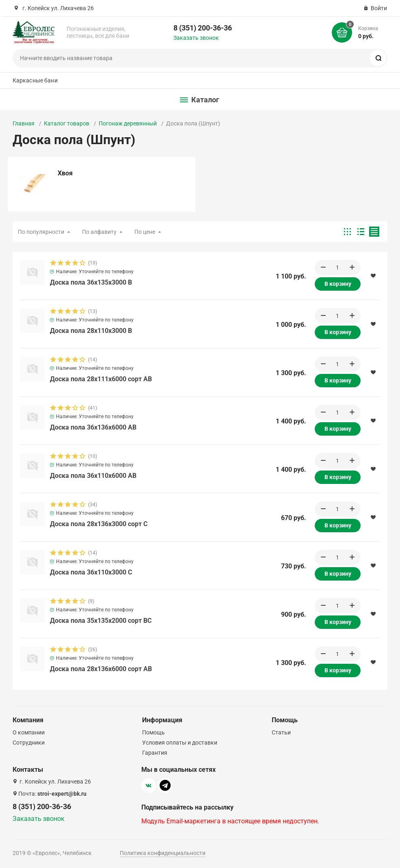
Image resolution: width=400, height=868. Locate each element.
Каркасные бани (35, 80)
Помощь (154, 732)
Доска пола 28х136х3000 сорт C (99, 525)
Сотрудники (29, 743)
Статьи (281, 732)
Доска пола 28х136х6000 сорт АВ (101, 670)
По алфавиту (99, 232)
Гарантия (155, 753)
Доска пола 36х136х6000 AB (93, 429)
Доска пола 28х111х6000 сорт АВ (101, 380)
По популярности (41, 232)
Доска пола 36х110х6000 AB (93, 477)
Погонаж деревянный (128, 123)
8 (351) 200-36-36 (203, 28)
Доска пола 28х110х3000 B (91, 332)
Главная (24, 123)
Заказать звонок (196, 38)
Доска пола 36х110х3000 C (91, 573)
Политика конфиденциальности (163, 853)
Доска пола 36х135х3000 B (91, 284)
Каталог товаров (67, 123)
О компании (29, 732)
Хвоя (65, 173)
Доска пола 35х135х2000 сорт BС (101, 622)
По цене (145, 232)
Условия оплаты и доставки (180, 743)
